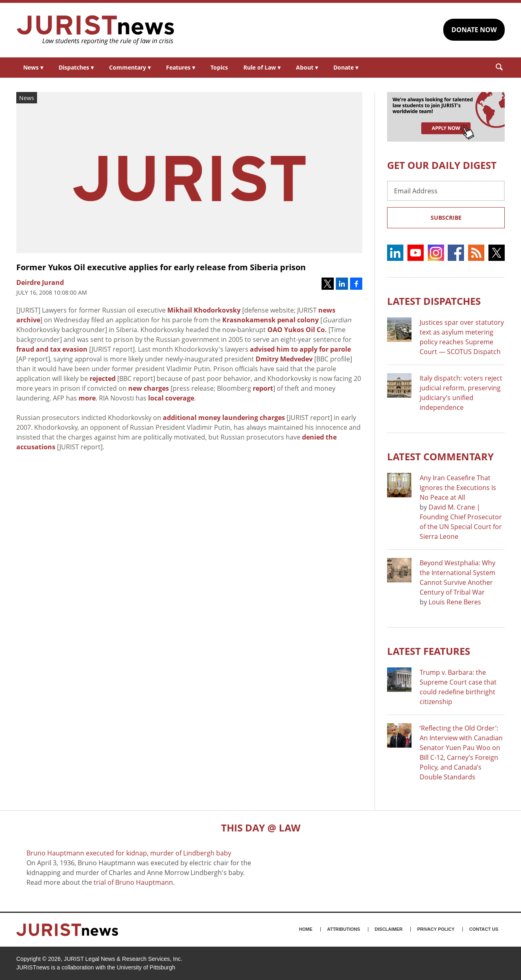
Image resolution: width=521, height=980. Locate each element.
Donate (346, 67)
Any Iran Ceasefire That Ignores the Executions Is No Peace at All (458, 488)
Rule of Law (262, 67)
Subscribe (446, 218)
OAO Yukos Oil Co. (297, 330)
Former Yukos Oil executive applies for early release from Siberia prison (161, 267)
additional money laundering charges (224, 418)
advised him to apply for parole (300, 349)
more (87, 398)
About (307, 67)
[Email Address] (446, 191)
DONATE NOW (474, 30)
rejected (103, 378)
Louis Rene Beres (455, 602)
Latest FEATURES (429, 651)
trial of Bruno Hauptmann (133, 882)
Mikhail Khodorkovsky (204, 310)
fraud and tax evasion (52, 349)
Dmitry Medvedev (284, 359)
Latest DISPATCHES (434, 301)
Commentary (130, 67)
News (33, 67)
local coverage (171, 398)
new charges (149, 388)
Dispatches (76, 67)
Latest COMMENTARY (440, 456)
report (263, 388)
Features (181, 67)
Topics (219, 67)
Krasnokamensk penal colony (270, 320)
